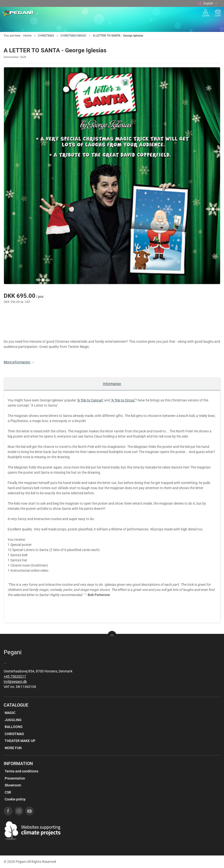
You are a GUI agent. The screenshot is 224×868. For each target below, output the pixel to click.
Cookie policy (15, 799)
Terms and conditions (21, 771)
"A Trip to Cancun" (90, 400)
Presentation (15, 778)
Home (27, 36)
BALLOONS (14, 727)
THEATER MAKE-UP (20, 741)
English (208, 3)
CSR (8, 792)
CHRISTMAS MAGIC (73, 36)
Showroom (13, 785)
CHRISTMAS (46, 36)
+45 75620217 (15, 676)
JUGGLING (13, 720)
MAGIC (10, 713)
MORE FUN (13, 748)
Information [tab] (112, 384)
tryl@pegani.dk (15, 682)
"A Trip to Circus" (123, 400)
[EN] (18, 13)
